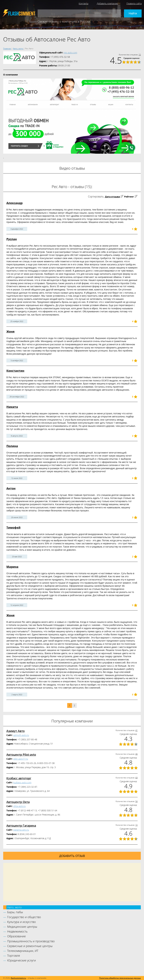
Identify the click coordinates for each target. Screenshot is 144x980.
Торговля (14, 956)
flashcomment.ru (18, 978)
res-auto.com (70, 53)
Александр (14, 203)
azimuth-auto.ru (21, 735)
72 (136, 825)
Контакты (84, 3)
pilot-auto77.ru (21, 759)
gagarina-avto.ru (21, 830)
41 (136, 730)
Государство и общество (24, 917)
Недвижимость (17, 931)
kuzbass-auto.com (22, 782)
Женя (10, 331)
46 (136, 754)
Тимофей (13, 527)
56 (136, 801)
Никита (12, 407)
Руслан (12, 239)
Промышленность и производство (31, 941)
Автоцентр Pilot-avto (21, 755)
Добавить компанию (107, 3)
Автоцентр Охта (18, 802)
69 (136, 778)
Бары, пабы (15, 912)
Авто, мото (14, 907)
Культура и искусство (22, 922)
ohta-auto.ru (19, 806)
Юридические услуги (22, 960)
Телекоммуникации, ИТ (23, 951)
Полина (12, 446)
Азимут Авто (16, 731)
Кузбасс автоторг (19, 778)
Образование (16, 936)
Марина (12, 567)
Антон (11, 488)
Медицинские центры (22, 927)
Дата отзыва (112, 197)
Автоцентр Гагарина (21, 826)
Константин (15, 371)
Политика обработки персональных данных (120, 978)
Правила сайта (134, 3)
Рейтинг (129, 197)
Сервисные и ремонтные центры (30, 946)
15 (140, 55)
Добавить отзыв (72, 856)
